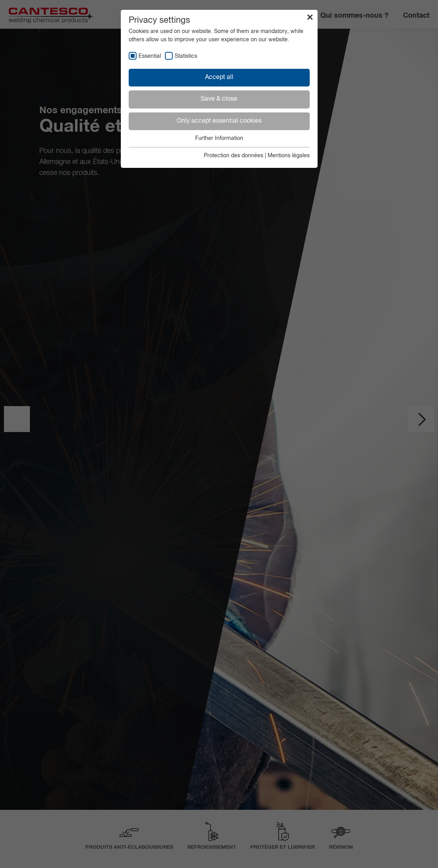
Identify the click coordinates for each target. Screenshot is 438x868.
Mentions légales (289, 156)
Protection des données (234, 156)
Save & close (219, 99)
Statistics (186, 56)
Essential (150, 56)
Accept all (219, 77)
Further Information (219, 138)
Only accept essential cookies (219, 121)
